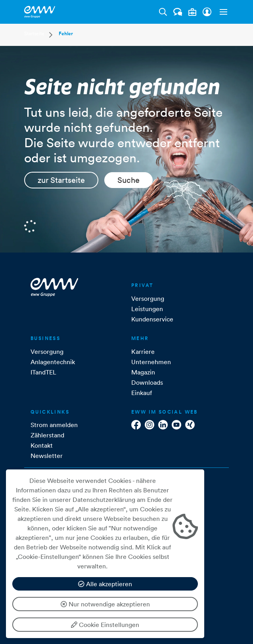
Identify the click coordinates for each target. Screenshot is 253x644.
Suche (128, 180)
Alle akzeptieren (105, 584)
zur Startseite (61, 180)
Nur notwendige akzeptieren (105, 604)
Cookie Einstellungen (105, 625)
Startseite (34, 33)
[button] (222, 12)
